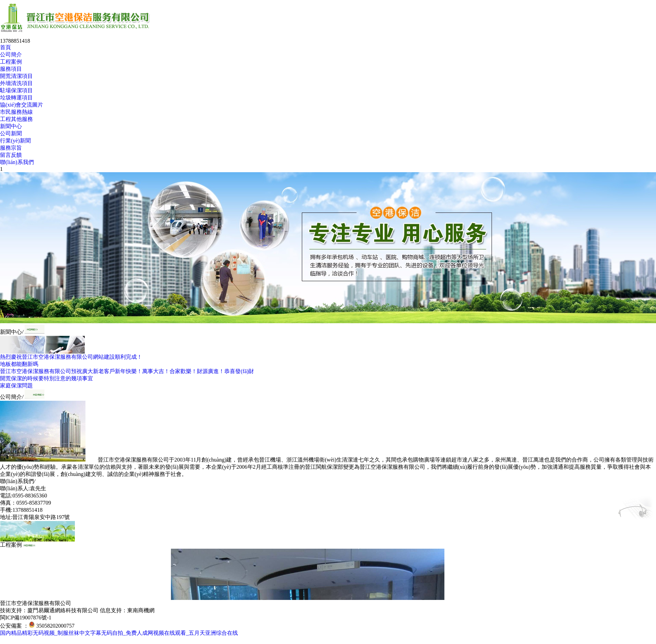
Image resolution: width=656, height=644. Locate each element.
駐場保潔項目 (16, 90)
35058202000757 (55, 626)
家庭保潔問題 (16, 386)
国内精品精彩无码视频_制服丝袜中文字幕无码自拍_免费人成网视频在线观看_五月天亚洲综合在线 (119, 633)
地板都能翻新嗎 (19, 364)
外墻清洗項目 (16, 83)
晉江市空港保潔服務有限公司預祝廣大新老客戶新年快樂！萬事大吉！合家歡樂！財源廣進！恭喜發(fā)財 (127, 371)
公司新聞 (11, 133)
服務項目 (11, 69)
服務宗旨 (11, 148)
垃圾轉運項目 (16, 98)
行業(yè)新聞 (15, 141)
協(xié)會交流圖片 (22, 105)
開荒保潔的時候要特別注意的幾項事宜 (46, 378)
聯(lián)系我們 (17, 162)
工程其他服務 (16, 119)
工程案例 (11, 62)
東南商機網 (141, 610)
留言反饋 (11, 155)
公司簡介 (11, 54)
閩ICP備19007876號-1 (26, 618)
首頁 (5, 47)
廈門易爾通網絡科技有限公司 (63, 610)
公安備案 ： (17, 626)
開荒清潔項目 (16, 76)
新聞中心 (11, 126)
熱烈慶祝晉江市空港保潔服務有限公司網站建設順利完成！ (71, 357)
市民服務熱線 (16, 112)
